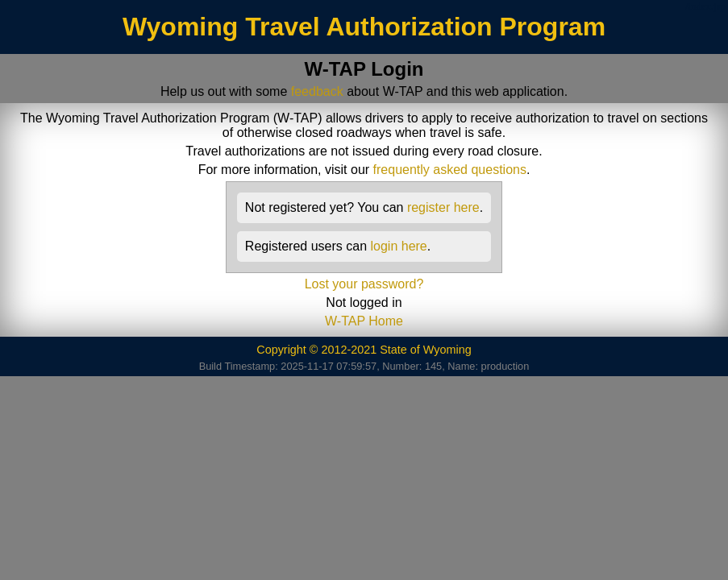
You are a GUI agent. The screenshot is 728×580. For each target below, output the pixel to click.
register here (443, 207)
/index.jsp (705, 6)
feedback (317, 91)
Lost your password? (364, 284)
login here (398, 246)
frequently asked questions (450, 170)
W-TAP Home (364, 321)
